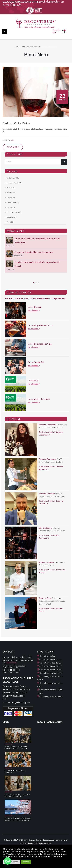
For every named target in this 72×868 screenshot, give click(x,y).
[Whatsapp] (8, 861)
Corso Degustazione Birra (40, 325)
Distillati (10, 207)
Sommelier (10, 217)
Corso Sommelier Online (50, 659)
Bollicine (9, 193)
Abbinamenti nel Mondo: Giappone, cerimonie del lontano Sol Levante (18, 819)
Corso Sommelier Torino (50, 670)
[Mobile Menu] (3, 32)
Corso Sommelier (36, 362)
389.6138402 (12, 663)
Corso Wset (33, 381)
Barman (9, 188)
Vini (12, 140)
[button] (34, 283)
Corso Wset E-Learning (39, 399)
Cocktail (9, 198)
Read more (13, 147)
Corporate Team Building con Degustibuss (34, 252)
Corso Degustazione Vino (40, 344)
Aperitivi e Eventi (12, 183)
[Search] (64, 162)
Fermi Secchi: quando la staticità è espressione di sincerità (17, 795)
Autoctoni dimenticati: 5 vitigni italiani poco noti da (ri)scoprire (16, 747)
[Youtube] (11, 670)
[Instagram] (5, 670)
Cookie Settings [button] (12, 862)
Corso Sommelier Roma (50, 663)
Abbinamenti (11, 178)
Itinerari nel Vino (12, 212)
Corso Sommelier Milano (50, 666)
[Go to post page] (10, 240)
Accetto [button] (26, 862)
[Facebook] (17, 670)
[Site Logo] (36, 23)
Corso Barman (35, 307)
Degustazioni (11, 202)
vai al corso (34, 310)
